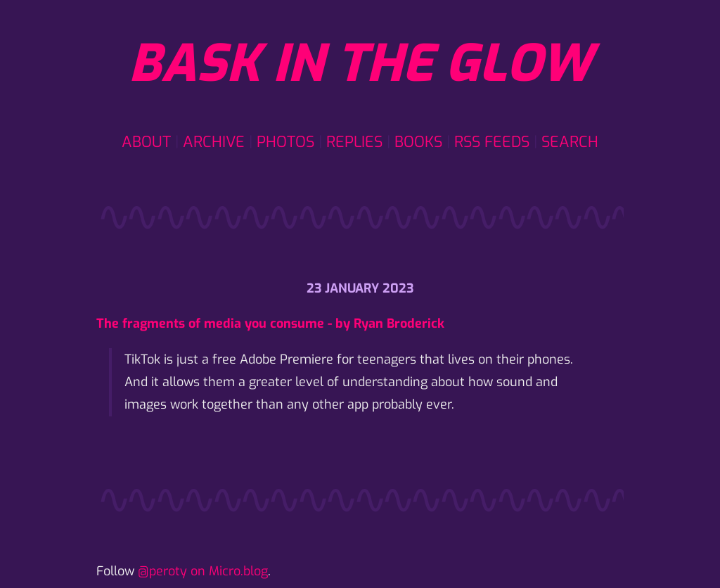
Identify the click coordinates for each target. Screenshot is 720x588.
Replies (354, 142)
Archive (214, 142)
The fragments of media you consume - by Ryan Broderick (270, 324)
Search (570, 142)
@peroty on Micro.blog (203, 571)
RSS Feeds (492, 142)
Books (418, 142)
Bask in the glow (360, 64)
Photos (285, 142)
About (146, 142)
